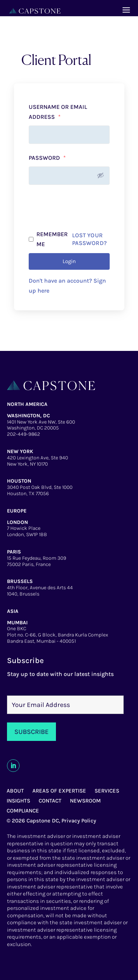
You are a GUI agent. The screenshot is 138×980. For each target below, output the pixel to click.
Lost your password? (89, 239)
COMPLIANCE (23, 811)
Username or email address (58, 112)
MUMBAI (17, 623)
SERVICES (107, 791)
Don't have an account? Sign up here (67, 286)
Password (47, 158)
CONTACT (50, 801)
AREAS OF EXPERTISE (59, 791)
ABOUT (15, 791)
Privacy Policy (79, 821)
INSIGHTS (18, 801)
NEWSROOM (85, 801)
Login (69, 261)
